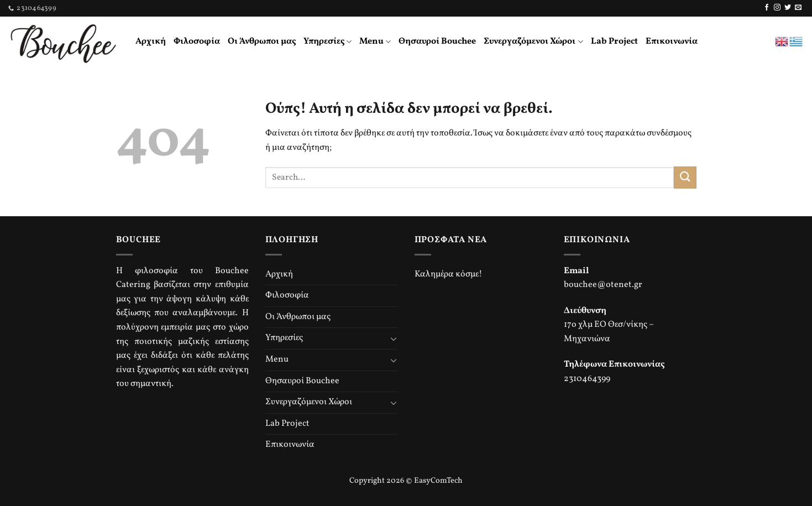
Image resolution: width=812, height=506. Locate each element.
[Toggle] (394, 338)
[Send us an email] (798, 8)
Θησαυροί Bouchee (437, 41)
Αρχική (151, 41)
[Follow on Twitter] (788, 8)
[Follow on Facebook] (767, 8)
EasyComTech (438, 481)
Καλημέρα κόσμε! (449, 274)
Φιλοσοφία (197, 41)
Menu (375, 41)
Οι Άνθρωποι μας (262, 41)
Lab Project (614, 41)
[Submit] (685, 177)
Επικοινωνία (672, 41)
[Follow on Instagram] (777, 8)
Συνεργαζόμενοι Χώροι (533, 41)
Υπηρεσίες (328, 41)
